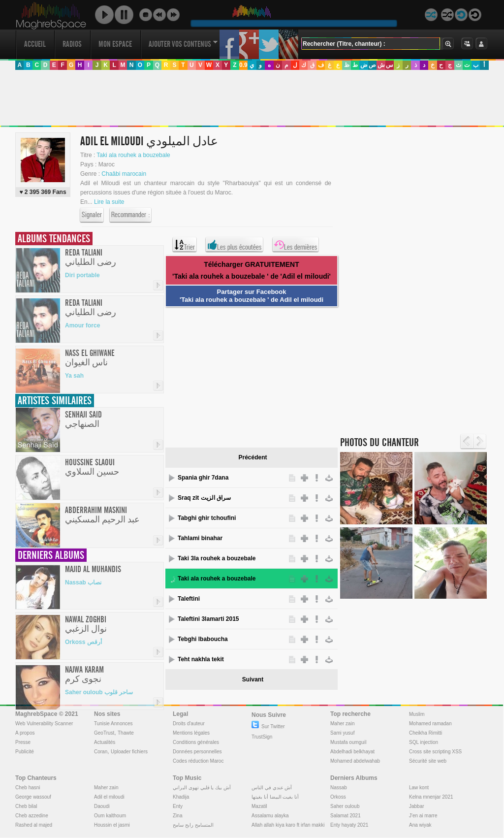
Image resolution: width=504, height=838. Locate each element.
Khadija (181, 797)
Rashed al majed (34, 825)
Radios (72, 44)
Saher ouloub (345, 806)
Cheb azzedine (32, 816)
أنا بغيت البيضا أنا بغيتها (275, 797)
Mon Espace (115, 44)
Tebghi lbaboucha (203, 639)
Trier (185, 245)
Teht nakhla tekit (201, 659)
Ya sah (74, 376)
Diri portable (82, 275)
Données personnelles (197, 752)
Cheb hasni (28, 788)
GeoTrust (104, 733)
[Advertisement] (252, 98)
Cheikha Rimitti (425, 733)
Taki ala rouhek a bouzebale (133, 155)
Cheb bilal (26, 806)
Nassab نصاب (83, 582)
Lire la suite (109, 202)
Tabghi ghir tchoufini (207, 518)
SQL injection (424, 742)
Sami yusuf (342, 733)
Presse (23, 742)
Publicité (25, 752)
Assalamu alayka (270, 816)
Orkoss (338, 797)
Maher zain (342, 724)
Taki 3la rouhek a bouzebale (217, 558)
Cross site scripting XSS (435, 752)
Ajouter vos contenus (183, 44)
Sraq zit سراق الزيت (204, 498)
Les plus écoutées (234, 245)
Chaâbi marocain (124, 174)
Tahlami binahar (200, 538)
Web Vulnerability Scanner (44, 724)
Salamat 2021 (346, 816)
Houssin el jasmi (112, 825)
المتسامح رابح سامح (193, 825)
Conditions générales (196, 742)
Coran (101, 752)
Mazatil (259, 806)
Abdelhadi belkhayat (352, 752)
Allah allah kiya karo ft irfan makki (288, 825)
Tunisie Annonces (113, 724)
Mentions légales (191, 733)
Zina (177, 816)
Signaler (92, 215)
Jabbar (417, 806)
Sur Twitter (268, 726)
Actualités (105, 742)
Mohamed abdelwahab (355, 761)
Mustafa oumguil (348, 742)
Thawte (126, 733)
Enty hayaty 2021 (349, 825)
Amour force (82, 325)
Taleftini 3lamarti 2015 (208, 619)
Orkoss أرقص (83, 642)
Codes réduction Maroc (198, 761)
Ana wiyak (420, 825)
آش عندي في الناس (272, 788)
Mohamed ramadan (430, 724)
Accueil (35, 44)
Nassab (339, 788)
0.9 (243, 65)
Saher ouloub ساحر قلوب (99, 692)
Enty (178, 806)
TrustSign (262, 737)
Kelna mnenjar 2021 (431, 797)
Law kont (419, 788)
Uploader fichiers (129, 752)
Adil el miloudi (109, 797)
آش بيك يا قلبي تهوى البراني (202, 788)
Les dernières (296, 245)
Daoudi (102, 806)
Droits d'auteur (189, 724)
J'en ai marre (423, 816)
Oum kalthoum (110, 816)
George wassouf (33, 797)
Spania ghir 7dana (203, 478)
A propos (25, 733)
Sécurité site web (428, 761)
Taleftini (189, 599)
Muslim (417, 714)
